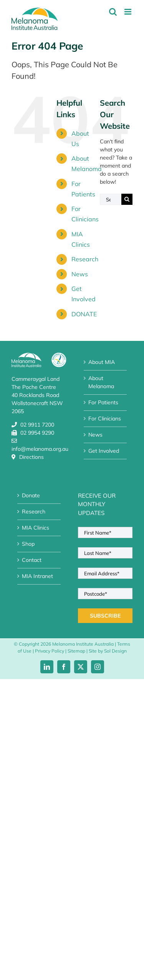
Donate (31, 495)
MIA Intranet (37, 576)
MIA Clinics (36, 528)
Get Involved (104, 451)
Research (85, 259)
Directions (31, 457)
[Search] (127, 199)
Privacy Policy (50, 651)
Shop (28, 544)
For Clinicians (105, 419)
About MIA (102, 362)
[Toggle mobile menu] (128, 12)
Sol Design (115, 651)
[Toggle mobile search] (113, 12)
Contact (32, 560)
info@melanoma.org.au (40, 449)
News (80, 274)
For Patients (103, 402)
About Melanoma (101, 382)
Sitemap (76, 651)
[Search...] (111, 199)
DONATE (84, 314)
